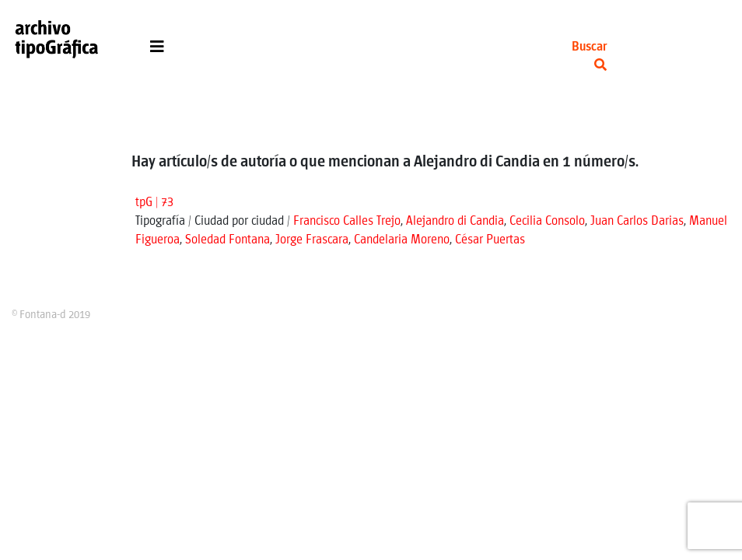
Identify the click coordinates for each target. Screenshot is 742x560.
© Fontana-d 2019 (51, 315)
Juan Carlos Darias (637, 221)
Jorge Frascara (312, 240)
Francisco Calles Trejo (347, 221)
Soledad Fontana (227, 240)
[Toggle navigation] (157, 51)
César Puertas (490, 240)
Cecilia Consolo (547, 221)
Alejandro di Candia (455, 221)
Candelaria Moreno (402, 240)
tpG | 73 (154, 203)
